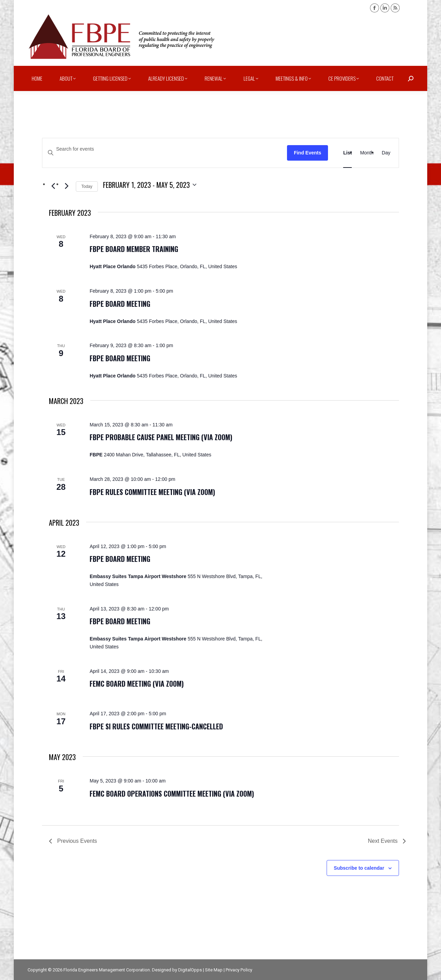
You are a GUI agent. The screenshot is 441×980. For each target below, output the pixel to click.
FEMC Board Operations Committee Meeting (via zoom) (172, 794)
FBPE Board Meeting (120, 304)
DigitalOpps (190, 970)
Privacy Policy (239, 970)
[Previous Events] (53, 186)
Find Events (307, 153)
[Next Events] (66, 186)
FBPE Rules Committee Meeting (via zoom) (152, 492)
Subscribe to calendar (359, 868)
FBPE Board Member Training (134, 249)
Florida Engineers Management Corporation (107, 970)
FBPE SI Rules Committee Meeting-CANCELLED (156, 726)
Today (87, 186)
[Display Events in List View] (347, 153)
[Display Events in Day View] (386, 153)
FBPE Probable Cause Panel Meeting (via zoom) (161, 437)
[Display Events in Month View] (367, 153)
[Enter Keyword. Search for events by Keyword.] (165, 149)
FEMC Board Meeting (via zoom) (137, 684)
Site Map (214, 970)
